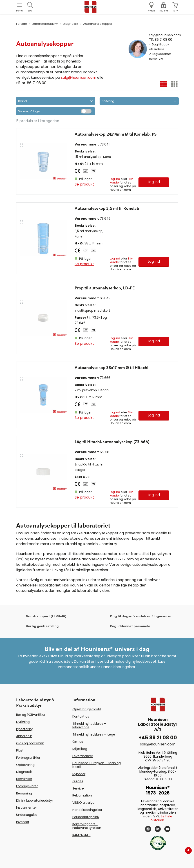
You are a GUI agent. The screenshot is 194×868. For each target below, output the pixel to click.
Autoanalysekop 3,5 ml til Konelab (107, 209)
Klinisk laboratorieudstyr (35, 801)
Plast (20, 750)
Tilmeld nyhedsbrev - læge (94, 734)
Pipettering (25, 729)
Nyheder (79, 774)
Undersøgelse (27, 815)
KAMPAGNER (81, 835)
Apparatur (24, 736)
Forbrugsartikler (28, 758)
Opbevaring (25, 765)
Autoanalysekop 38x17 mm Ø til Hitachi (111, 368)
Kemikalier (24, 779)
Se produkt (84, 184)
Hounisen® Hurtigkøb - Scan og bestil (97, 765)
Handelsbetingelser (87, 810)
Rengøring (24, 793)
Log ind (115, 179)
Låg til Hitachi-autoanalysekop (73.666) (112, 442)
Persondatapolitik (86, 817)
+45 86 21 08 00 (158, 738)
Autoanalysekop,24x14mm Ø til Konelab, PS (116, 134)
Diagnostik (24, 772)
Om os (78, 742)
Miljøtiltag (80, 749)
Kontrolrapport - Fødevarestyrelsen (87, 826)
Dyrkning (23, 722)
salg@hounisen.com (79, 77)
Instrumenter (27, 808)
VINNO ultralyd (83, 803)
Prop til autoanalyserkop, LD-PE (105, 288)
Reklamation (82, 795)
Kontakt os (81, 716)
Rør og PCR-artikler (31, 715)
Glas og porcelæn (30, 743)
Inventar (23, 822)
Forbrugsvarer (27, 786)
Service (78, 788)
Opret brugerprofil (87, 709)
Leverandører (83, 756)
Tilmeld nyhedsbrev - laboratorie (89, 726)
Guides (78, 781)
